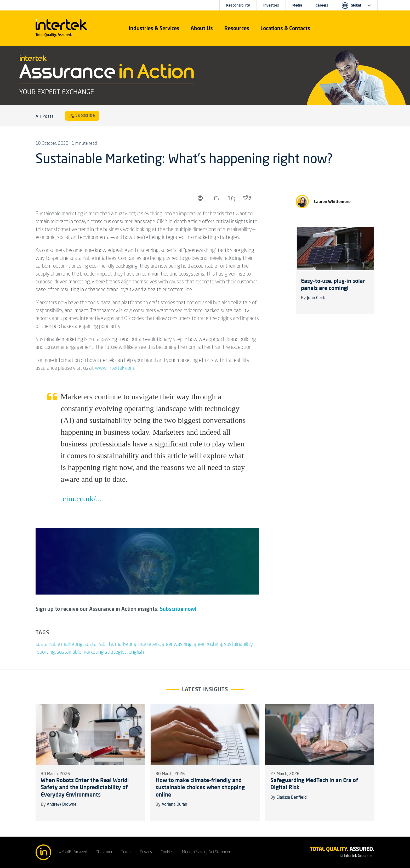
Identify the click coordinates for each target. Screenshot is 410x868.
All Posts (45, 117)
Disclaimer (104, 852)
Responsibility (238, 5)
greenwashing (177, 645)
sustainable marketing (59, 645)
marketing (126, 645)
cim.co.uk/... (82, 499)
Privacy (146, 852)
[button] (154, 28)
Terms (126, 852)
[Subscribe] (82, 116)
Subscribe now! (178, 609)
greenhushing (208, 645)
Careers (322, 5)
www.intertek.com (114, 368)
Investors (271, 5)
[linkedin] (231, 199)
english (136, 652)
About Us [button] (202, 28)
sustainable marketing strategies (92, 652)
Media (297, 5)
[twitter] (215, 199)
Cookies (167, 852)
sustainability (99, 645)
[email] (200, 199)
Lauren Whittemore (332, 201)
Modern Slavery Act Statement (207, 852)
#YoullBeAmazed (73, 852)
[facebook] (247, 199)
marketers (149, 645)
